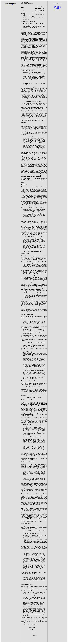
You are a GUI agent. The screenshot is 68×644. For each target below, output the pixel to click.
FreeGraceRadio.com (11, 5)
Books (57, 9)
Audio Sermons (57, 6)
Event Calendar (57, 10)
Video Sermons (57, 8)
